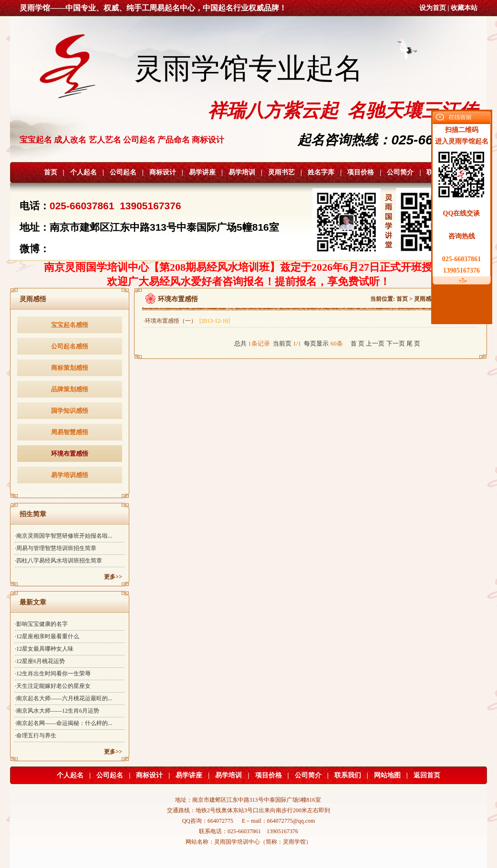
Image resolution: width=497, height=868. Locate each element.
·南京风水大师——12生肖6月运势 (57, 711)
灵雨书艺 (281, 172)
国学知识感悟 (70, 411)
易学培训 (242, 172)
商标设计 (163, 172)
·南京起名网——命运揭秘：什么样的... (63, 723)
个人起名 (83, 172)
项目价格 (361, 172)
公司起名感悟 (70, 346)
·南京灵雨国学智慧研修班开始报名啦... (63, 536)
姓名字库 (321, 172)
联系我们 (348, 775)
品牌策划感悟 (70, 389)
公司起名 (123, 172)
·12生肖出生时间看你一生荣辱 (53, 674)
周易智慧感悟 (70, 432)
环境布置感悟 (70, 454)
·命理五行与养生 (36, 735)
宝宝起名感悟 (70, 325)
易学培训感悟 (70, 475)
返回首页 (427, 775)
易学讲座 (202, 172)
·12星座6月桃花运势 (40, 661)
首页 (51, 172)
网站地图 (387, 775)
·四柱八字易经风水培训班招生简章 (58, 561)
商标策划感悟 (70, 368)
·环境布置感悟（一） (187, 321)
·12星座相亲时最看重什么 (47, 636)
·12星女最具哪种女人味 (44, 649)
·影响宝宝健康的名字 (41, 624)
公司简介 (400, 172)
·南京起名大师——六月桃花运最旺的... (63, 698)
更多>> (113, 577)
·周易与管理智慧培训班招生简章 (56, 548)
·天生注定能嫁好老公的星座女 (53, 686)
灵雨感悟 (425, 299)
